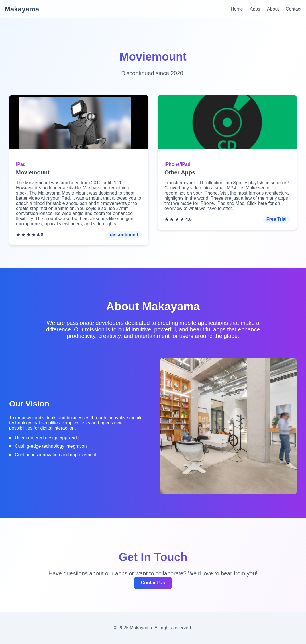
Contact (294, 9)
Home (237, 9)
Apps (255, 9)
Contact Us (153, 583)
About (273, 9)
